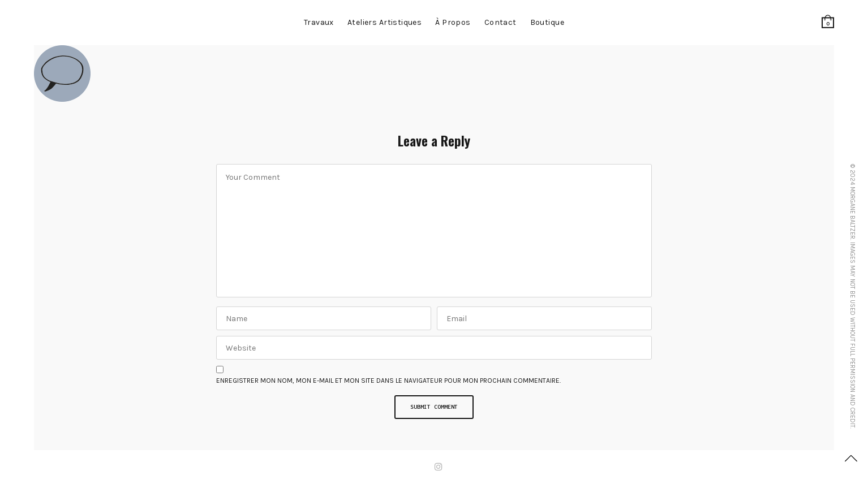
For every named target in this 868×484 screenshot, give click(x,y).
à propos (453, 22)
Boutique (547, 22)
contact (500, 22)
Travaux (319, 22)
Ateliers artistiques (384, 22)
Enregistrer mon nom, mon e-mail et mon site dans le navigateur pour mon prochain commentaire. (388, 381)
